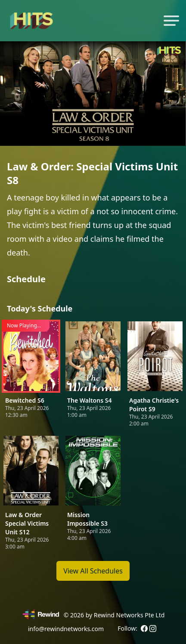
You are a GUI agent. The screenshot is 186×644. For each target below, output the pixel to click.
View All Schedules (93, 571)
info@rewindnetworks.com (66, 629)
